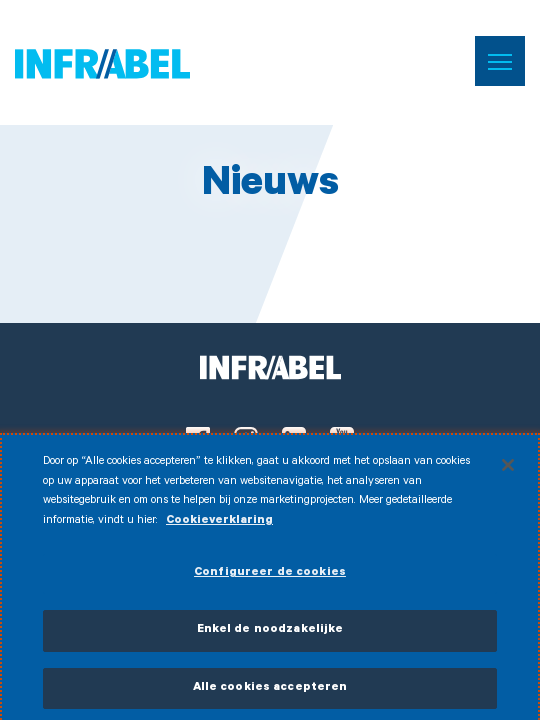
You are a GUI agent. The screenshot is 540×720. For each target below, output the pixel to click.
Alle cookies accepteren (270, 693)
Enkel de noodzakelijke (270, 635)
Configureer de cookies (270, 579)
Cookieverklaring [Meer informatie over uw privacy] (219, 526)
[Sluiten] (508, 470)
